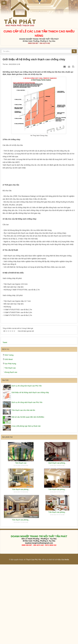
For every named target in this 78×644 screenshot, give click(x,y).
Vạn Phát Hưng (10, 443)
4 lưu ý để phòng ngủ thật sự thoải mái (26, 506)
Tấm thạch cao (21, 543)
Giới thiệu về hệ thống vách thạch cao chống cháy (30, 472)
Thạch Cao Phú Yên (34, 639)
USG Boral (9, 439)
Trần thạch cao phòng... (21, 569)
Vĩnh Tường (9, 435)
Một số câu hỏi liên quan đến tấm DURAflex (28, 497)
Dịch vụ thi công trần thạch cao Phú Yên (27, 465)
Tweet (5, 422)
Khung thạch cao (11, 452)
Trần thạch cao (10, 448)
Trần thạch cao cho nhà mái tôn (23, 490)
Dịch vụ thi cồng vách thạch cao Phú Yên (27, 482)
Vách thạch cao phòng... (57, 543)
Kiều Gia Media (63, 639)
